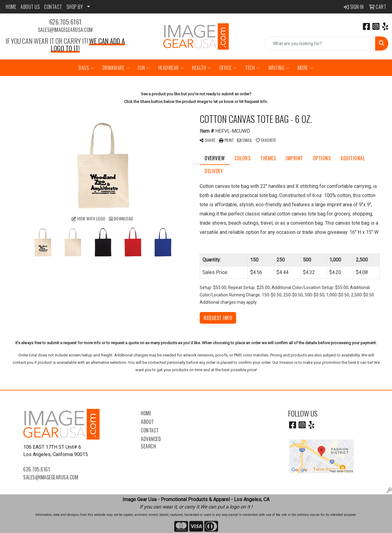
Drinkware (116, 68)
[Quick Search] (320, 44)
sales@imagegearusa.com (65, 30)
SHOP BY (75, 7)
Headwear (171, 68)
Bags (87, 68)
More (306, 68)
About (147, 422)
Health (202, 68)
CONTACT (53, 7)
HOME (11, 7)
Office (228, 68)
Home (146, 413)
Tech (253, 68)
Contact (150, 430)
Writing (279, 68)
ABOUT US (30, 7)
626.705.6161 (65, 22)
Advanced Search (151, 443)
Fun (144, 68)
